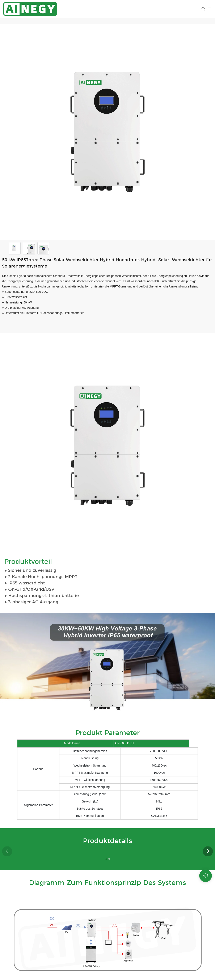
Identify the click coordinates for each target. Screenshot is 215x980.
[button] (208, 851)
